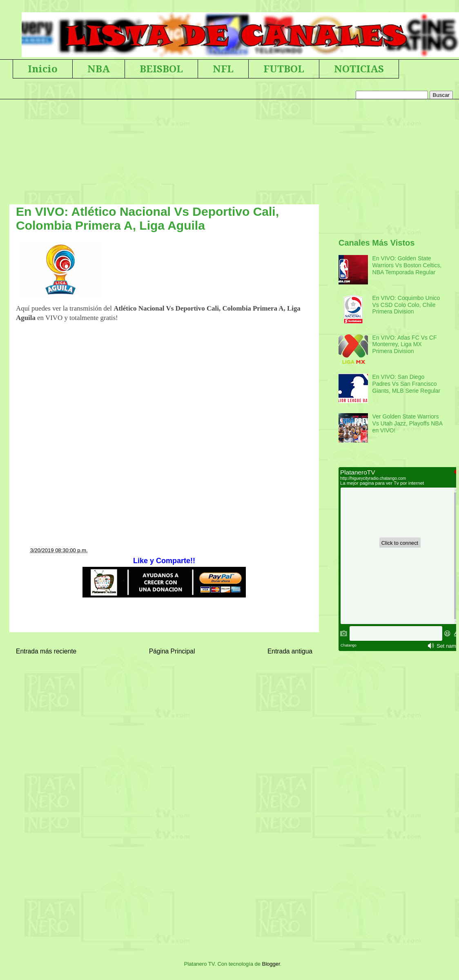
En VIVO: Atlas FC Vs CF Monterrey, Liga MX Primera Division (405, 345)
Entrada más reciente (46, 651)
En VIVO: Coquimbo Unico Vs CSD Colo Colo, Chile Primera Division (406, 305)
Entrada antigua (290, 651)
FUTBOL (284, 69)
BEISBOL (161, 69)
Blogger (271, 964)
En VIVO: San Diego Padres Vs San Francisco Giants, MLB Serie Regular (407, 384)
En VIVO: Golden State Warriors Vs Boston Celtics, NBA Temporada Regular (407, 265)
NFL (223, 69)
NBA (99, 69)
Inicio (43, 69)
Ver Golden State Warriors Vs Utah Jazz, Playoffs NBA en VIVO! (408, 423)
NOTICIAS (359, 69)
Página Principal (172, 651)
